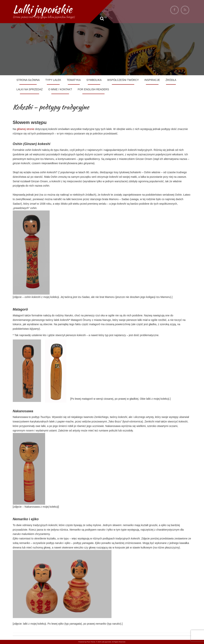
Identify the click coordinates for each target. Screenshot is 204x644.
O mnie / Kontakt (60, 89)
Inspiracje (152, 80)
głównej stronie (25, 129)
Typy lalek (53, 80)
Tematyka (74, 80)
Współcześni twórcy (123, 80)
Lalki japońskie (42, 9)
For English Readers (93, 89)
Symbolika (94, 80)
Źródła (171, 80)
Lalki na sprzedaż (30, 89)
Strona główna (28, 80)
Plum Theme (91, 642)
